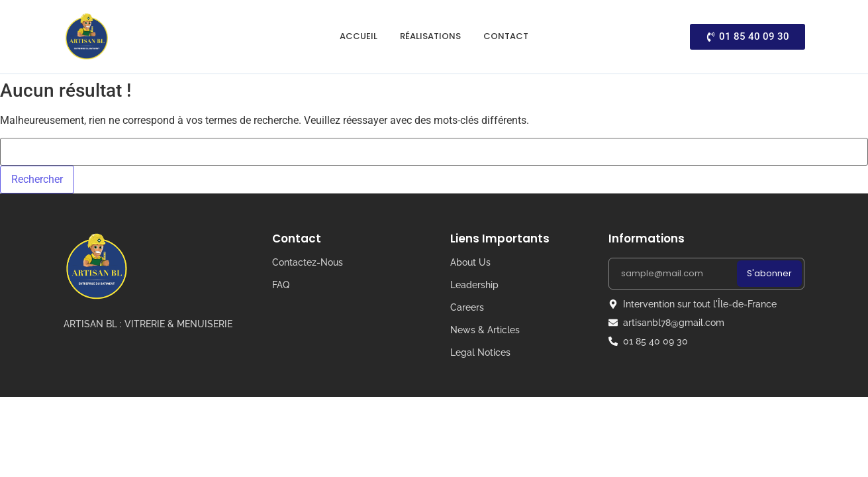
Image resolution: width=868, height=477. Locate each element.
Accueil (359, 36)
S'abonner (769, 273)
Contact (506, 36)
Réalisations (430, 36)
